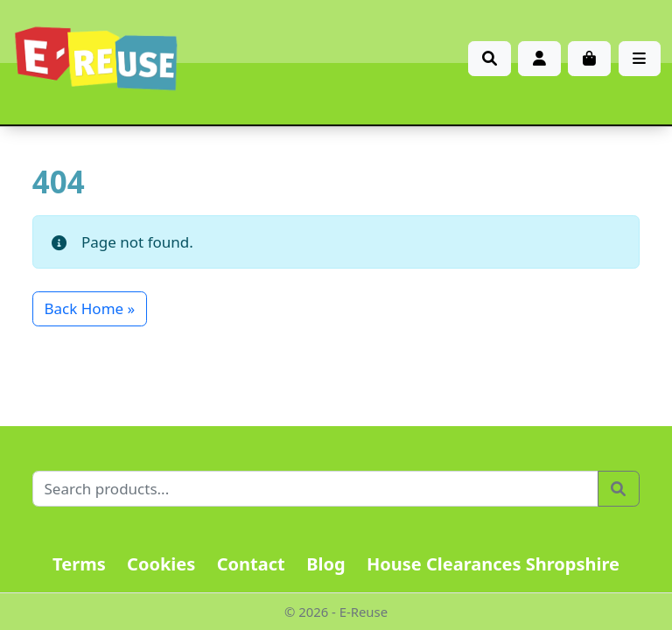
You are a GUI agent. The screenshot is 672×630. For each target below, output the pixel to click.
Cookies (161, 564)
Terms (79, 564)
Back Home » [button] (90, 308)
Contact (251, 564)
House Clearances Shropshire (493, 564)
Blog (325, 564)
